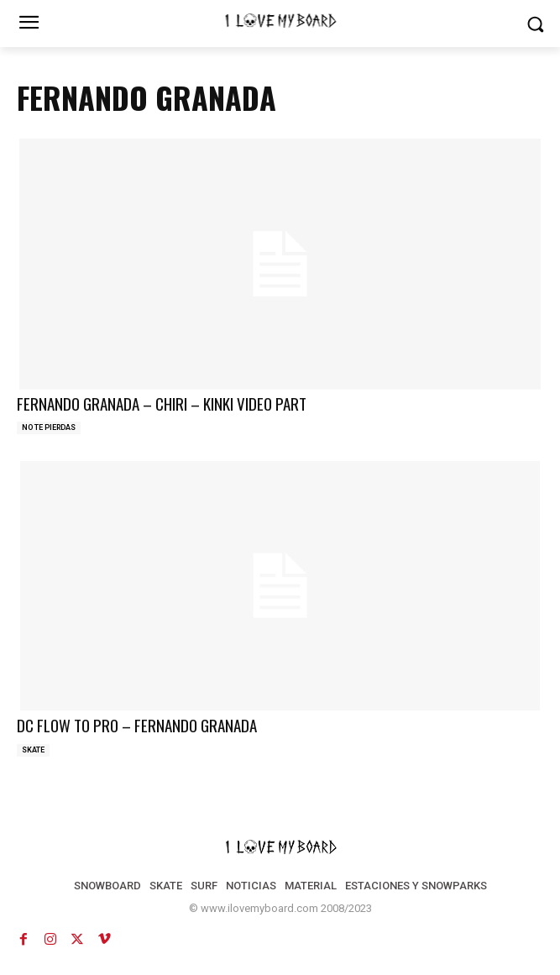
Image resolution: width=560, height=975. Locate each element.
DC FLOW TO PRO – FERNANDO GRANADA (137, 725)
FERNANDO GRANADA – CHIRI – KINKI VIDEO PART (162, 403)
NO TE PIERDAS (49, 427)
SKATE (33, 750)
